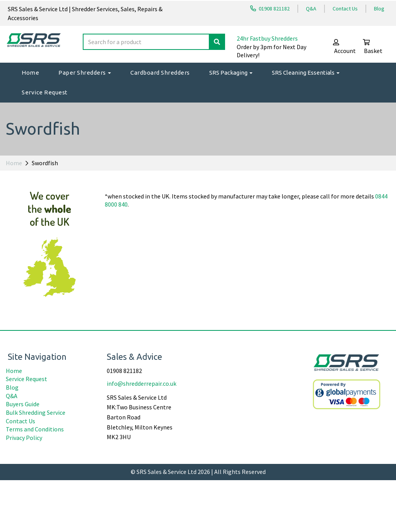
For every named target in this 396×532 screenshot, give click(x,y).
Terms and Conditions (35, 481)
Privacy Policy (24, 489)
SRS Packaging (231, 73)
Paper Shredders (85, 73)
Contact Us (345, 9)
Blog (379, 9)
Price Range (24, 201)
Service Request (45, 92)
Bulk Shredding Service (36, 464)
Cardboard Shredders (160, 73)
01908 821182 (270, 9)
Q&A (311, 9)
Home (30, 73)
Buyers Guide (23, 456)
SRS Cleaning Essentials (306, 73)
